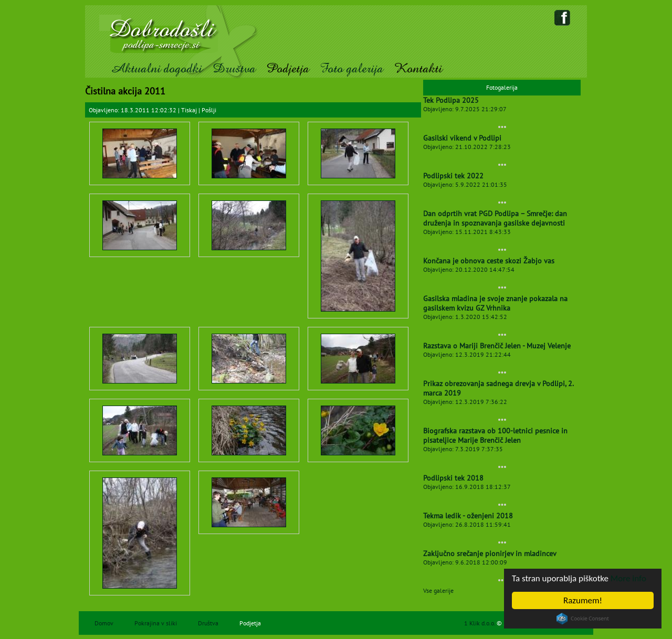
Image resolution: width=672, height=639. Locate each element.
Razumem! (583, 600)
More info (628, 578)
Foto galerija (351, 68)
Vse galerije (438, 590)
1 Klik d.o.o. (480, 623)
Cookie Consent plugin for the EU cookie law (583, 619)
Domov (104, 623)
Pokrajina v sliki (156, 623)
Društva (234, 68)
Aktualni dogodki (156, 68)
